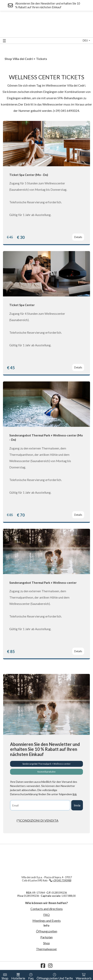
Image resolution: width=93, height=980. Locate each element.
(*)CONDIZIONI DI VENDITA (37, 820)
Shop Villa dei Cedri (19, 59)
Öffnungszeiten (47, 931)
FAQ (46, 915)
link (75, 794)
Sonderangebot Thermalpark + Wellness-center (46, 764)
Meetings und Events (47, 921)
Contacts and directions (47, 909)
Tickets (42, 59)
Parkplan (46, 937)
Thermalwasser (46, 949)
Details (78, 237)
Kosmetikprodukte (46, 772)
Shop (46, 943)
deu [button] (85, 40)
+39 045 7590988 (62, 880)
